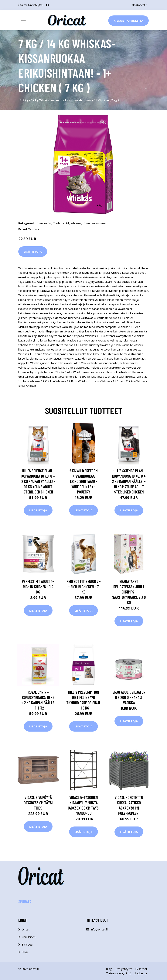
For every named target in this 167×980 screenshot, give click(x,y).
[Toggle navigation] (23, 20)
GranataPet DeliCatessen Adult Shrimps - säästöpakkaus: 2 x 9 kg (129, 592)
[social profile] (47, 5)
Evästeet (141, 969)
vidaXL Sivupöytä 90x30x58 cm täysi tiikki (38, 803)
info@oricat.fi (139, 5)
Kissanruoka (44, 223)
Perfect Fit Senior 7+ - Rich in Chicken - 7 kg (84, 587)
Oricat (26, 929)
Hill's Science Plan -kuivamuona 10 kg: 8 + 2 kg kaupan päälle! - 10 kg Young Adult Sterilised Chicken (38, 481)
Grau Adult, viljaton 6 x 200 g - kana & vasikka (129, 697)
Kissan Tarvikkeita (128, 21)
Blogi (25, 952)
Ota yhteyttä (124, 969)
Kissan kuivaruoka (94, 223)
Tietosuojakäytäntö (119, 973)
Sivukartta (141, 973)
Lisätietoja (33, 251)
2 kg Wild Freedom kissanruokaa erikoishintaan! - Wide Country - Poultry (83, 481)
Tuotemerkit (61, 223)
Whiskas (76, 223)
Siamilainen (29, 937)
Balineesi (27, 944)
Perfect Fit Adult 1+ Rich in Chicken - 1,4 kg (38, 587)
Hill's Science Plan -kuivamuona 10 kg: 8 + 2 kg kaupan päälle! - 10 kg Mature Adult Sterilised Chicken (129, 481)
